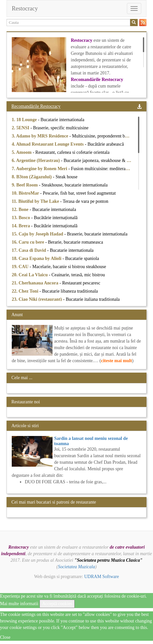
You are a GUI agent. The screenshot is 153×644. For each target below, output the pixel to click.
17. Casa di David (30, 250)
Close (5, 637)
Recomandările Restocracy (36, 106)
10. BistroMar (26, 193)
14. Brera (21, 226)
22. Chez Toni (26, 291)
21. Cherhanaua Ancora (36, 283)
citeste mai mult (117, 361)
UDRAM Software (101, 577)
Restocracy (25, 8)
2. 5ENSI (21, 128)
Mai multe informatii (19, 604)
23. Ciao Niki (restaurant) (37, 299)
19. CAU (21, 267)
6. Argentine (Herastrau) (36, 161)
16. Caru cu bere (29, 242)
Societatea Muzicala (77, 567)
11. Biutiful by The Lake (36, 201)
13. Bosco (22, 218)
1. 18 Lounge (25, 120)
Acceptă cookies (57, 604)
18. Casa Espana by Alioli (37, 258)
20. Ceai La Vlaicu (30, 275)
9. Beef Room (25, 185)
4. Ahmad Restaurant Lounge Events (48, 144)
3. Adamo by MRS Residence (41, 136)
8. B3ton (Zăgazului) (32, 177)
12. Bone (21, 209)
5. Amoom (22, 152)
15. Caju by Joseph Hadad (38, 234)
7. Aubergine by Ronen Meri (40, 169)
